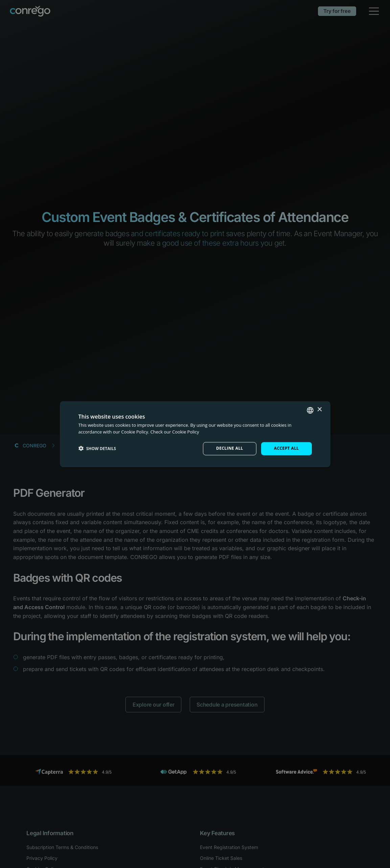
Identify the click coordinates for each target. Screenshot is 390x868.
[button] (97, 449)
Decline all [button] (230, 449)
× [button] (319, 410)
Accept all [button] (286, 449)
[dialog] (195, 434)
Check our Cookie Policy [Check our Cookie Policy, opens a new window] (175, 432)
